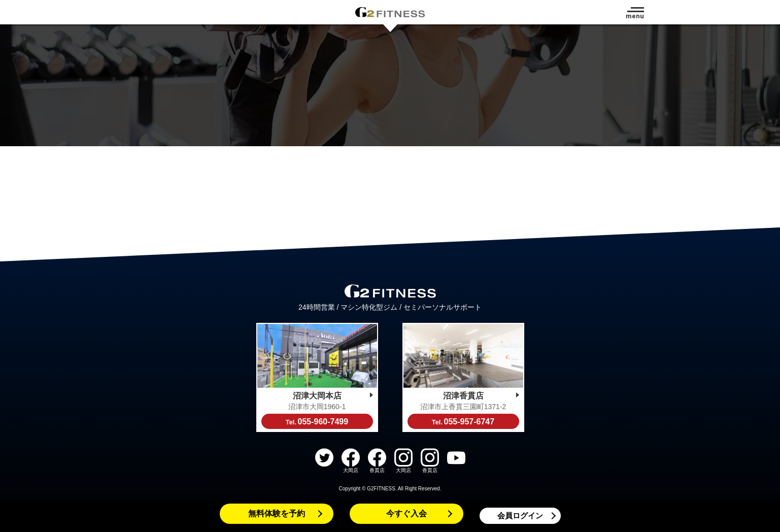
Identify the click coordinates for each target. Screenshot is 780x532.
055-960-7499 (317, 422)
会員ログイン (520, 516)
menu (635, 16)
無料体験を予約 (277, 513)
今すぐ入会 (406, 513)
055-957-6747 (463, 422)
